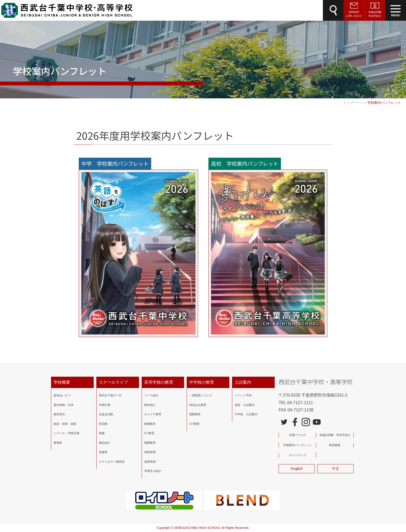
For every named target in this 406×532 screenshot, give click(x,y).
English (297, 469)
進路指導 (150, 452)
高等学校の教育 (159, 382)
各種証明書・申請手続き (335, 435)
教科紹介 (150, 405)
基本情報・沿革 (64, 405)
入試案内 (243, 382)
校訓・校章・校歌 (65, 424)
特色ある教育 (198, 405)
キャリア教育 (153, 414)
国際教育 (150, 442)
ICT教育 (149, 433)
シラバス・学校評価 (66, 433)
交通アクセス (298, 435)
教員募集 (335, 445)
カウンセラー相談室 (112, 461)
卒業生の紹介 (153, 471)
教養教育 (150, 424)
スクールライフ (113, 382)
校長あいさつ (62, 395)
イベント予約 (243, 395)
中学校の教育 (202, 382)
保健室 (103, 452)
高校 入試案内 (245, 405)
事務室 (58, 442)
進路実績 (150, 461)
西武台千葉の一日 (110, 395)
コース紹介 (151, 395)
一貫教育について (201, 395)
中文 (336, 469)
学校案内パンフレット (298, 445)
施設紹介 (105, 442)
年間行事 (105, 405)
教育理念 (59, 414)
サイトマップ (298, 455)
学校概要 (62, 382)
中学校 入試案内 (246, 414)
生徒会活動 (106, 414)
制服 (102, 433)
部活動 (103, 424)
